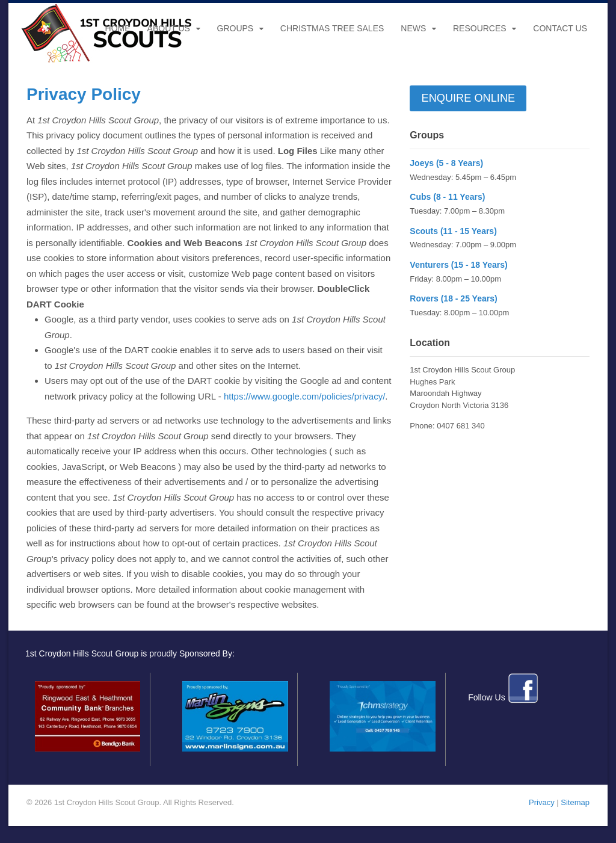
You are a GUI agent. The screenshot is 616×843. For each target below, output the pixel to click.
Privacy (542, 802)
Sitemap (575, 802)
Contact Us (560, 28)
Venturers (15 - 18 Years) (458, 265)
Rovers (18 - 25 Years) (453, 298)
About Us (169, 28)
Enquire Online (469, 98)
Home (118, 28)
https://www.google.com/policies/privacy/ (304, 396)
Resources (480, 28)
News (413, 28)
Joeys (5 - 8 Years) (446, 163)
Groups (236, 28)
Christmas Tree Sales (332, 28)
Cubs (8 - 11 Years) (447, 197)
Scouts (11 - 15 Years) (453, 231)
